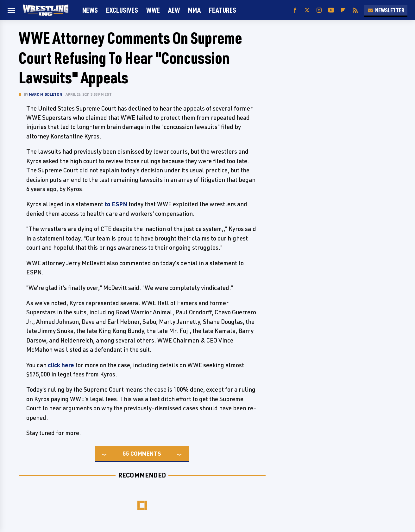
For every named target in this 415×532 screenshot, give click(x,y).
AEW (174, 10)
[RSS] (355, 10)
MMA (194, 10)
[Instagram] (319, 10)
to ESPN (116, 204)
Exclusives (122, 10)
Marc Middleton (46, 94)
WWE (153, 10)
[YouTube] (331, 10)
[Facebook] (295, 10)
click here (61, 365)
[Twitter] (307, 10)
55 (126, 453)
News (90, 10)
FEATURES (223, 10)
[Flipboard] (343, 10)
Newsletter (386, 10)
